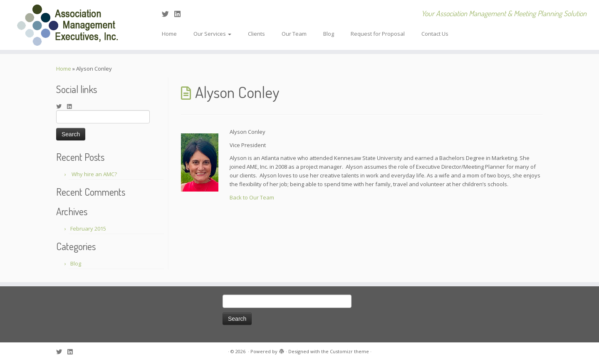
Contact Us (435, 34)
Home (169, 34)
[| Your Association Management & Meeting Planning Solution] (69, 25)
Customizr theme (349, 351)
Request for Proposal (378, 34)
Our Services (212, 34)
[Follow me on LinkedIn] (180, 14)
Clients (256, 34)
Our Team (294, 34)
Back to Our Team (252, 197)
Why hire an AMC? (94, 174)
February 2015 (88, 229)
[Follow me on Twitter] (168, 14)
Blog (329, 34)
